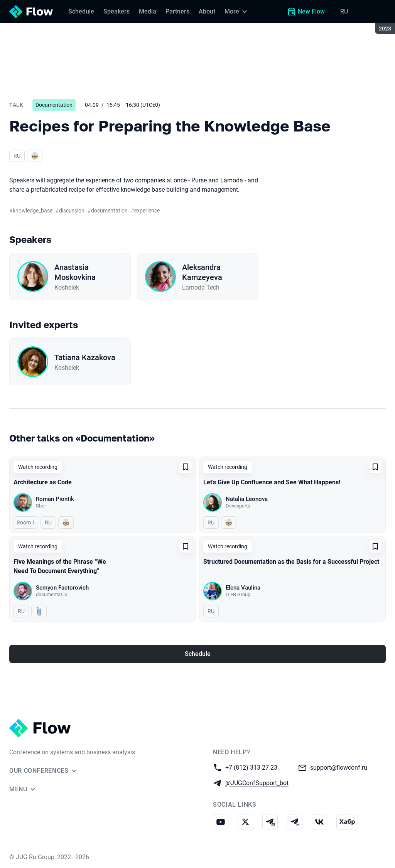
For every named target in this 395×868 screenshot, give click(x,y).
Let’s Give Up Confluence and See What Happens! (272, 482)
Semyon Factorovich (62, 588)
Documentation (54, 105)
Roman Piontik (55, 499)
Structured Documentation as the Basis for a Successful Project (291, 562)
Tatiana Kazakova (85, 357)
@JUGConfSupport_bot (257, 783)
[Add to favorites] (186, 467)
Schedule (198, 654)
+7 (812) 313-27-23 (251, 767)
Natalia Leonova (247, 499)
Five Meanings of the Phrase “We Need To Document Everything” (60, 566)
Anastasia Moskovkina (75, 272)
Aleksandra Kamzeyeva (202, 272)
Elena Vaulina (243, 588)
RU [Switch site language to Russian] (344, 11)
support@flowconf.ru (339, 767)
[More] (237, 12)
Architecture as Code (43, 482)
